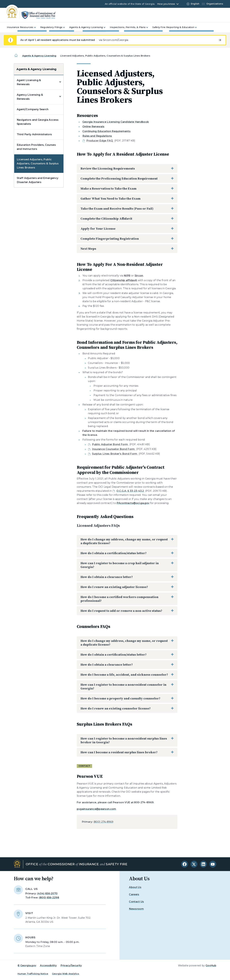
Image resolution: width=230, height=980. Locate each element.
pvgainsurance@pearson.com (97, 809)
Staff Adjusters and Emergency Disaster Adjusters (38, 180)
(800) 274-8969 (103, 822)
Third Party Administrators (34, 134)
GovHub (211, 966)
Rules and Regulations (97, 136)
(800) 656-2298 (49, 898)
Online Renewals (93, 127)
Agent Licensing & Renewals (29, 82)
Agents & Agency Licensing (39, 56)
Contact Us (136, 902)
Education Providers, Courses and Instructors (36, 147)
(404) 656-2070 (47, 894)
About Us (135, 887)
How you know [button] (166, 4)
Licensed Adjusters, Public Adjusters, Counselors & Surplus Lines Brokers (38, 164)
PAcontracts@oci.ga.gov (133, 503)
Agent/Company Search (33, 109)
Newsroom (136, 909)
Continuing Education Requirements (107, 131)
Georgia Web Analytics (66, 974)
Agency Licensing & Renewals (30, 97)
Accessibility (48, 966)
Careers (134, 894)
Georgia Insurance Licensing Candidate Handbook (116, 122)
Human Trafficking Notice (33, 974)
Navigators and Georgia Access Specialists (38, 122)
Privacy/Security (71, 966)
